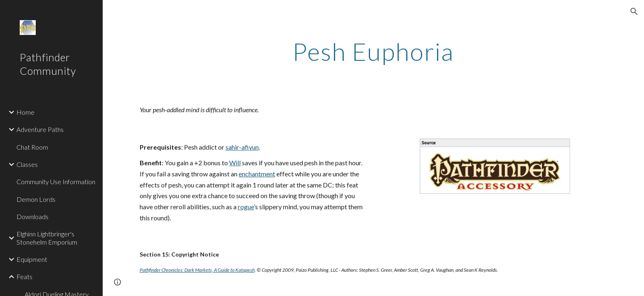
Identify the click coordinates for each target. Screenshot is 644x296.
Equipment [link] (32, 259)
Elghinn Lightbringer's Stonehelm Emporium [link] (47, 238)
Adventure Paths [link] (40, 129)
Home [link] (25, 112)
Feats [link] (24, 276)
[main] (373, 51)
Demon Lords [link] (36, 199)
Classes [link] (27, 164)
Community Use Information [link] (56, 182)
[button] (634, 12)
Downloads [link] (32, 216)
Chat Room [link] (32, 147)
